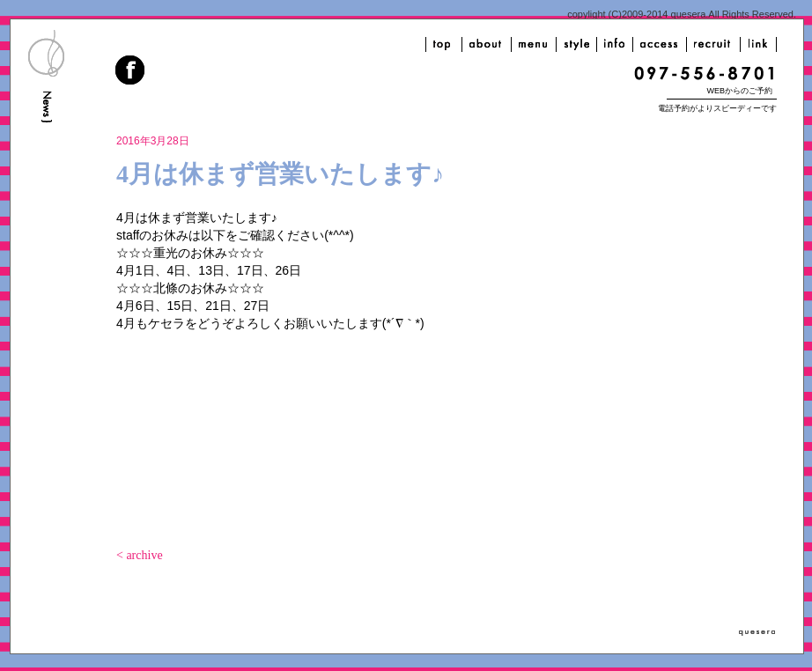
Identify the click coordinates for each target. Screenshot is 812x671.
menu (534, 44)
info (615, 44)
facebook (131, 72)
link (758, 44)
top (444, 44)
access (660, 44)
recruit (713, 44)
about (487, 44)
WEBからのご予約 (739, 91)
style (576, 44)
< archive (140, 555)
